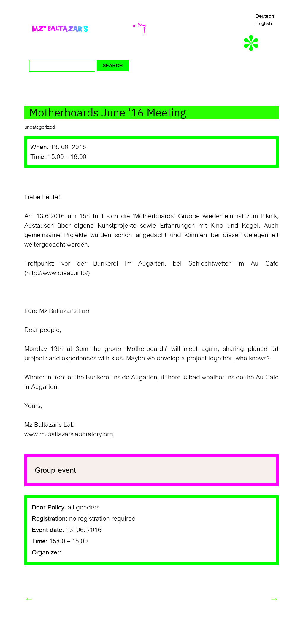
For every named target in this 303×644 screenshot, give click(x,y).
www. (32, 434)
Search (113, 66)
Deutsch (265, 16)
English (264, 23)
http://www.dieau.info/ (57, 273)
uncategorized (40, 127)
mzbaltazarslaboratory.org (76, 434)
